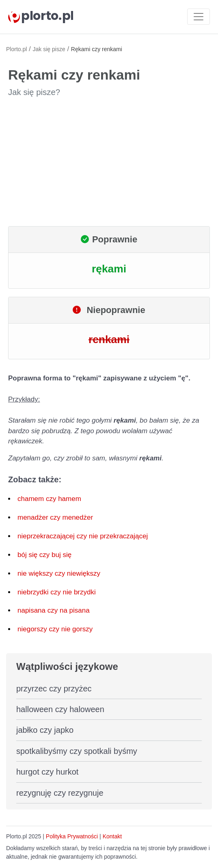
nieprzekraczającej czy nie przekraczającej (83, 536)
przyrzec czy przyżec (54, 689)
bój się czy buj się (44, 555)
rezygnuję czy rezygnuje (60, 793)
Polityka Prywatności (72, 836)
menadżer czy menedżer (55, 517)
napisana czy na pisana (54, 610)
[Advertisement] (109, 162)
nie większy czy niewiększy (59, 573)
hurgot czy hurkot (47, 772)
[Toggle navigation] (199, 17)
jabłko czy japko (45, 730)
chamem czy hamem (49, 499)
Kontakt (112, 836)
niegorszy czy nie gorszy (55, 629)
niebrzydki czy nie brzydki (57, 592)
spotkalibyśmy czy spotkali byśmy (77, 751)
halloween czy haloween (60, 709)
